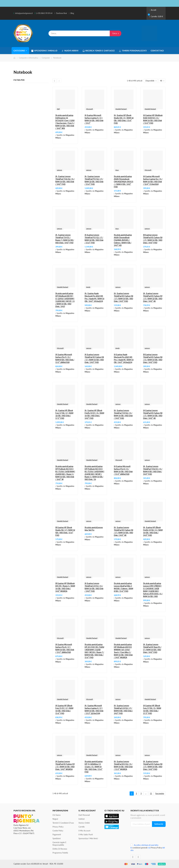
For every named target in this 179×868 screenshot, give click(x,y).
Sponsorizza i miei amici (88, 838)
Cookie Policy (58, 831)
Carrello (82, 827)
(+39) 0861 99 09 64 (44, 13)
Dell (58, 109)
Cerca (115, 33)
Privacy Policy (58, 827)
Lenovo (59, 170)
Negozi (55, 819)
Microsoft (89, 109)
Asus (117, 170)
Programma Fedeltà (60, 853)
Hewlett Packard (121, 109)
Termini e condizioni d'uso (63, 823)
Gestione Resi (61, 13)
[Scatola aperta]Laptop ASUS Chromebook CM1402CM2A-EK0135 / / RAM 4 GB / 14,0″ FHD (124, 182)
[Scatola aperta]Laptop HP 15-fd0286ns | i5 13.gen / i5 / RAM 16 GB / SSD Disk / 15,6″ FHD (94, 767)
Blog (72, 13)
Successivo (160, 793)
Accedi (153, 10)
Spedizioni (57, 838)
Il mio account (84, 831)
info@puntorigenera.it (24, 13)
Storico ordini (84, 823)
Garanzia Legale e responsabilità (59, 844)
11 (151, 793)
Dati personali (84, 815)
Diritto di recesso (60, 849)
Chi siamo (57, 815)
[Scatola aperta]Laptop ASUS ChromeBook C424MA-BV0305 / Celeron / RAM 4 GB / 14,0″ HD (123, 240)
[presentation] (148, 836)
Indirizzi (82, 819)
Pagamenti (57, 835)
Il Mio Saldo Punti (86, 835)
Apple (88, 287)
